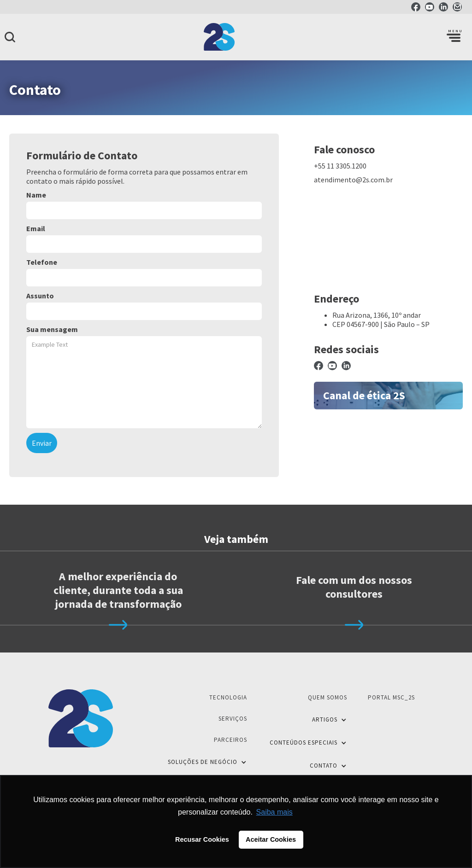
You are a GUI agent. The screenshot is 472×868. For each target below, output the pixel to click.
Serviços (233, 719)
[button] (454, 37)
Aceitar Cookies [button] (271, 839)
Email (36, 228)
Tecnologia (228, 697)
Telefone (42, 262)
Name (36, 195)
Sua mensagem (52, 329)
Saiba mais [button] (274, 812)
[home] (236, 37)
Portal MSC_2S (391, 697)
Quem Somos (327, 697)
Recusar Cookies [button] (202, 839)
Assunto (40, 296)
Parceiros (230, 740)
